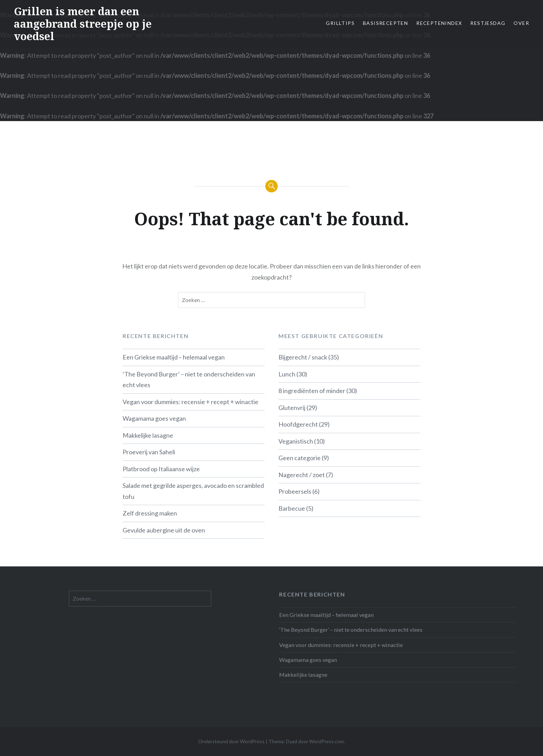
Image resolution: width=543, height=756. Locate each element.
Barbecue (292, 508)
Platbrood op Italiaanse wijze (161, 469)
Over (521, 23)
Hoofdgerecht (298, 424)
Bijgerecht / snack (303, 357)
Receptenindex (439, 23)
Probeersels (295, 491)
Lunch (287, 374)
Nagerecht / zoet (302, 475)
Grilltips (340, 23)
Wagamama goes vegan (154, 418)
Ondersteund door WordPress (231, 741)
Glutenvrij (292, 408)
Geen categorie (300, 458)
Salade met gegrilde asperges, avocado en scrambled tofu (193, 491)
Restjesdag (488, 23)
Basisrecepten (385, 23)
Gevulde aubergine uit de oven (164, 530)
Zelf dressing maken (150, 513)
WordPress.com (327, 741)
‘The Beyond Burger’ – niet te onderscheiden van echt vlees (189, 380)
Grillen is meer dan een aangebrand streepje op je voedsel (83, 24)
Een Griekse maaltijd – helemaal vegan (174, 357)
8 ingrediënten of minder (312, 391)
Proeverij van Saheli (149, 452)
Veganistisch (296, 441)
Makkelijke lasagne (148, 435)
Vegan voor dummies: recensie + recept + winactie (190, 402)
